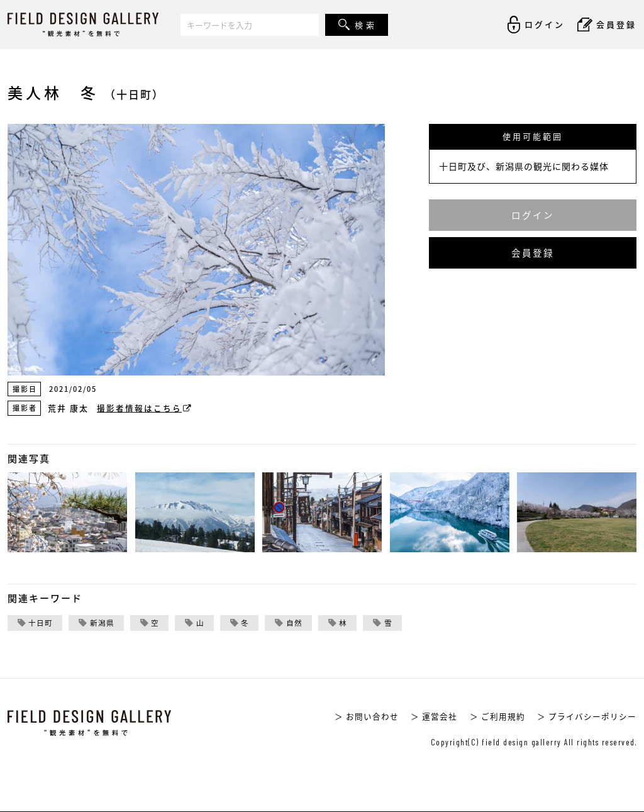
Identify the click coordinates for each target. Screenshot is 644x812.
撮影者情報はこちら (145, 408)
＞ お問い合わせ (367, 716)
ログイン (533, 215)
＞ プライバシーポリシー (587, 716)
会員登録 (533, 253)
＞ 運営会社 (434, 716)
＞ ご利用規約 (497, 716)
